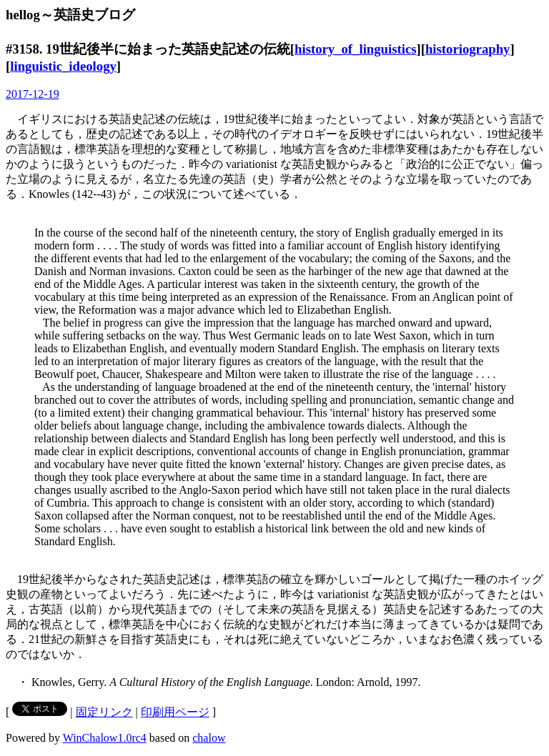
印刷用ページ (175, 712)
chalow (209, 738)
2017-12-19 (33, 94)
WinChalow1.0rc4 (105, 738)
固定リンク (104, 712)
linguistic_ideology (63, 66)
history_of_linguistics (355, 49)
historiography (468, 49)
